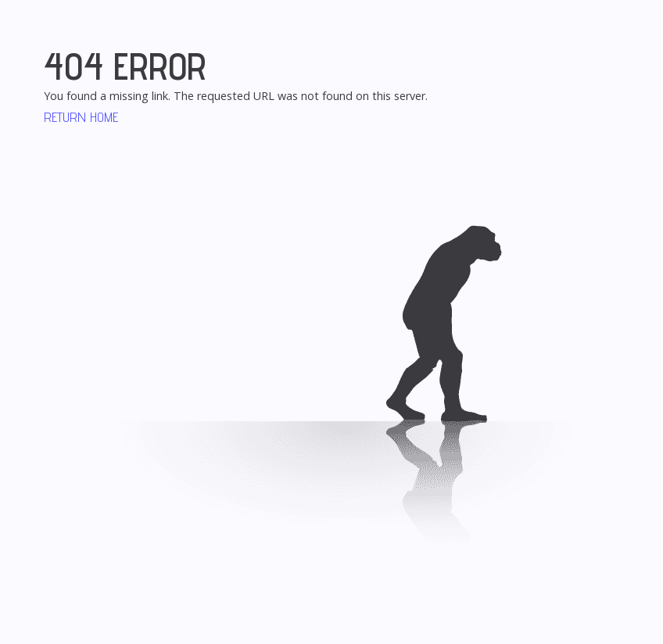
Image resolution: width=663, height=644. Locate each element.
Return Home (81, 117)
